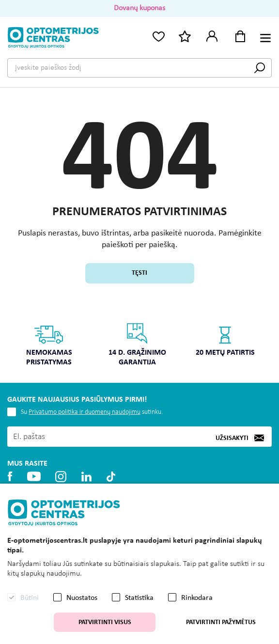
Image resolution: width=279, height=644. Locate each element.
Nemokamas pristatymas (49, 344)
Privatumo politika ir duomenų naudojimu (85, 412)
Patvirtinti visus (105, 622)
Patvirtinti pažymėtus (221, 622)
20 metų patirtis (225, 339)
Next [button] (266, 337)
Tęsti (139, 273)
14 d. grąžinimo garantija (137, 344)
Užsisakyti (232, 438)
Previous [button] (13, 337)
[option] (49, 348)
